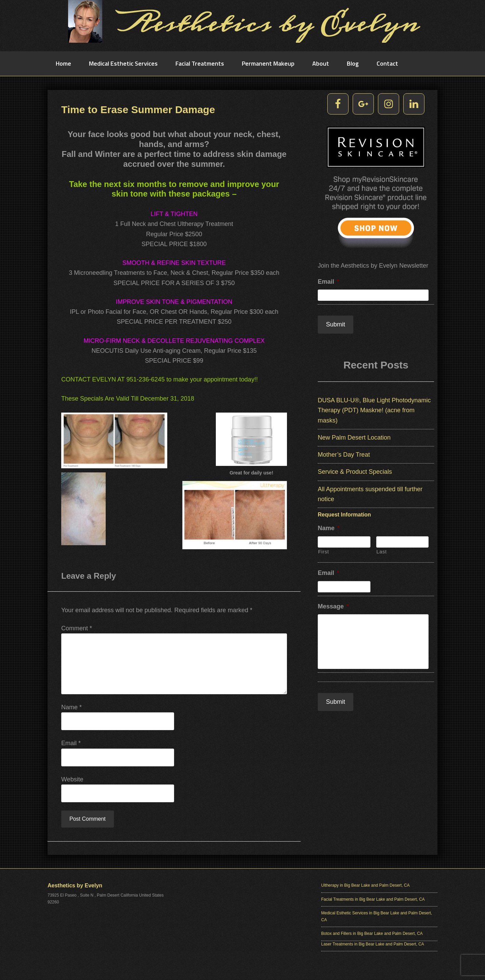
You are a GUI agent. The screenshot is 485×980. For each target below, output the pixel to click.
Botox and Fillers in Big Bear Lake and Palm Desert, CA (372, 935)
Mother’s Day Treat (344, 453)
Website (72, 781)
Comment (77, 630)
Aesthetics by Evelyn (243, 26)
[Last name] (403, 541)
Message (333, 605)
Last (382, 550)
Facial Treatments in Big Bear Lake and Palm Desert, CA (373, 901)
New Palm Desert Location (354, 436)
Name (71, 709)
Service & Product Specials (355, 470)
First (324, 550)
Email (71, 744)
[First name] (344, 541)
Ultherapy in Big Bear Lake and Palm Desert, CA (365, 887)
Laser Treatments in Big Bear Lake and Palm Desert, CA (373, 945)
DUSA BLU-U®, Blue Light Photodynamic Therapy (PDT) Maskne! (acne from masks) (374, 409)
